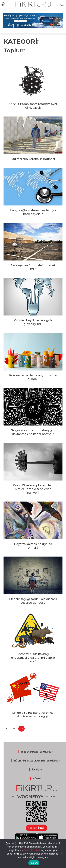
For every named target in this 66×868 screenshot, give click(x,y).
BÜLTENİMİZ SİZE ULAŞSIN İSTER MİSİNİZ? (37, 761)
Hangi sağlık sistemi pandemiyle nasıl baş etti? (33, 212)
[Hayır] (62, 853)
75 (14, 728)
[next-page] (37, 729)
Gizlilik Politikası (32, 850)
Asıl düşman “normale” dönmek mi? (33, 267)
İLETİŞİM (37, 770)
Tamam (34, 863)
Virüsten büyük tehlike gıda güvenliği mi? (33, 322)
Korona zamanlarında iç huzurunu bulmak (33, 377)
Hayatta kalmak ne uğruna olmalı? (33, 546)
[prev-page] (6, 729)
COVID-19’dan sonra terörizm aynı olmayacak (33, 106)
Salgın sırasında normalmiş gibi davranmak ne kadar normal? (33, 432)
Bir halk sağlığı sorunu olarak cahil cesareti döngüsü (33, 601)
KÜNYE (37, 779)
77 (29, 728)
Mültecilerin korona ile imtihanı (33, 159)
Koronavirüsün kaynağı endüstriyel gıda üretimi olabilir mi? (33, 658)
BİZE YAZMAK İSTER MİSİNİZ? (37, 752)
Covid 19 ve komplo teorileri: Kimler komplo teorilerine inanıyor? (33, 489)
